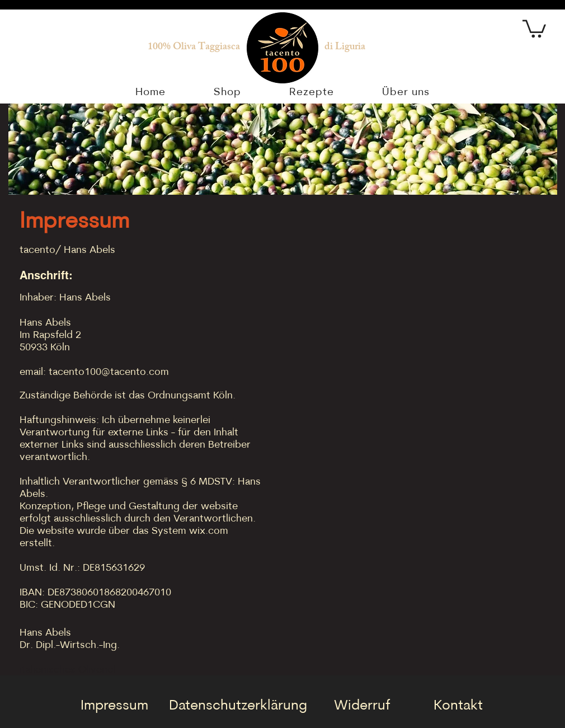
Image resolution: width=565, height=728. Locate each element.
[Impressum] (114, 706)
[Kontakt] (458, 706)
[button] (534, 28)
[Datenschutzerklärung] (238, 706)
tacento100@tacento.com (109, 372)
